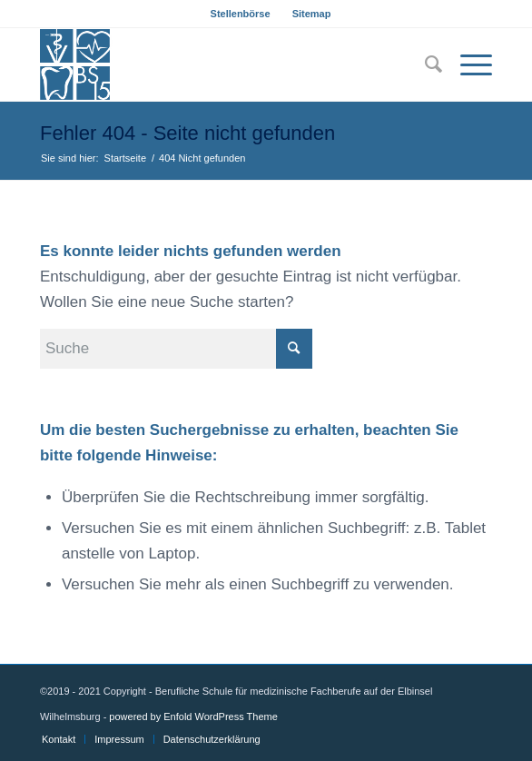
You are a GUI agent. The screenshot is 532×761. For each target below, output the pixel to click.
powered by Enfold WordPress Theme (193, 717)
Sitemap (312, 14)
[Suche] (424, 64)
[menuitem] (241, 14)
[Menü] (467, 64)
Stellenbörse (241, 14)
